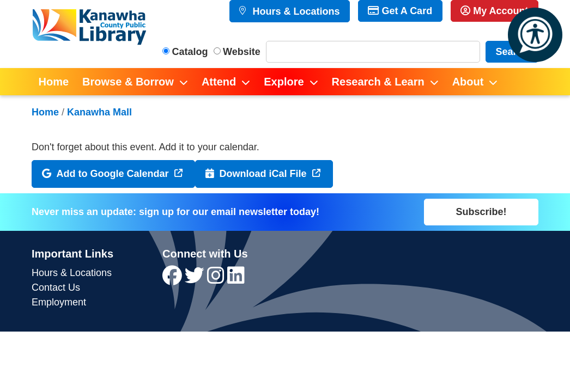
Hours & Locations (295, 11)
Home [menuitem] (54, 82)
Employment (59, 302)
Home (45, 112)
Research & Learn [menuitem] (378, 82)
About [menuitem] (468, 82)
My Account (494, 11)
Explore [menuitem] (284, 82)
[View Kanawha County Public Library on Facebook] (174, 279)
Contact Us (56, 287)
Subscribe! (481, 212)
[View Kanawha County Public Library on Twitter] (196, 279)
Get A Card (400, 11)
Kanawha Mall (99, 112)
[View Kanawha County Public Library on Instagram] (217, 279)
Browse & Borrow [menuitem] (128, 82)
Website (242, 52)
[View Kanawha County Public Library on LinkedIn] (236, 279)
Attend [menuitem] (219, 82)
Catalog (190, 52)
